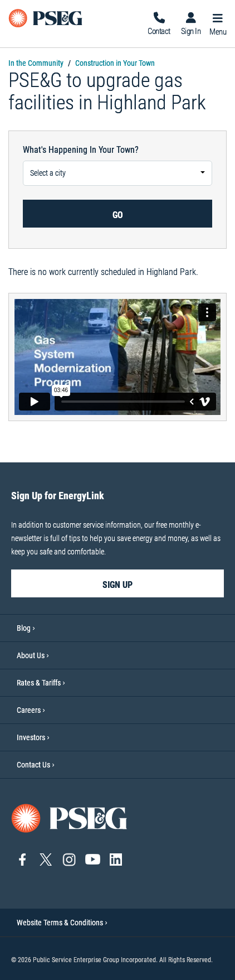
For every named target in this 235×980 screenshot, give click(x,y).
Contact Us (33, 765)
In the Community (36, 63)
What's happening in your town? (81, 150)
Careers (29, 710)
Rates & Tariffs (39, 683)
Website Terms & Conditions (62, 923)
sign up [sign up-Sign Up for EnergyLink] (117, 585)
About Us (31, 655)
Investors (31, 737)
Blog (24, 628)
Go (118, 215)
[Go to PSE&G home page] (70, 817)
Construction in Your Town (115, 63)
